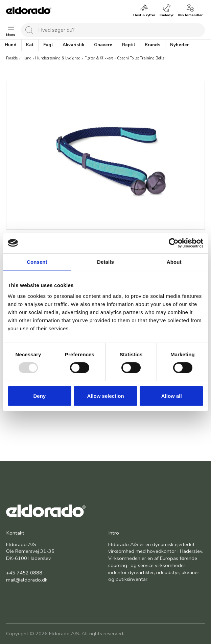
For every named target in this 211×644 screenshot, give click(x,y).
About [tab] (174, 262)
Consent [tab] (37, 262)
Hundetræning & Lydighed (58, 59)
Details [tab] (105, 262)
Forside (12, 59)
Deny (39, 396)
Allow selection (105, 396)
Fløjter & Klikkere (99, 59)
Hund (27, 59)
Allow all (172, 396)
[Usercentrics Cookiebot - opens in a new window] (174, 243)
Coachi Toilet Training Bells (141, 59)
